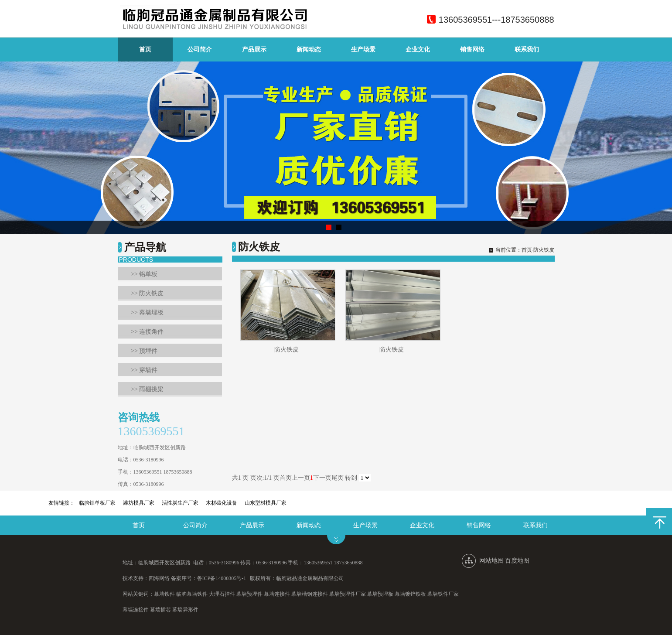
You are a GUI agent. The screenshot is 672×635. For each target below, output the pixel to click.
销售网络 (472, 50)
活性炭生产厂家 (180, 503)
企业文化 (418, 50)
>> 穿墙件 (144, 370)
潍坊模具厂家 (139, 503)
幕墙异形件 (185, 610)
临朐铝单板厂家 (97, 503)
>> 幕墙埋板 (147, 312)
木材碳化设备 (222, 503)
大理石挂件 (222, 594)
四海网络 (159, 578)
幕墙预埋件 (249, 594)
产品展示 (254, 50)
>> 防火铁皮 (147, 293)
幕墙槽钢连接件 (310, 594)
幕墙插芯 (160, 610)
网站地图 (491, 561)
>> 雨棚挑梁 (147, 389)
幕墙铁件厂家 (443, 594)
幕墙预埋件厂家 (348, 594)
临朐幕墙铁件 (192, 594)
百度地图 (517, 561)
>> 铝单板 (144, 274)
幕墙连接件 (277, 594)
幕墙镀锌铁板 (410, 594)
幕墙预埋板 (380, 594)
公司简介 (200, 50)
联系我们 (527, 50)
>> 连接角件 (147, 332)
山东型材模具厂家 (266, 503)
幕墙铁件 (164, 594)
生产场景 (363, 50)
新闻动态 (309, 50)
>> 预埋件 (144, 351)
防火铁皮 (287, 350)
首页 (145, 50)
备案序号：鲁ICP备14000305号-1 (209, 578)
